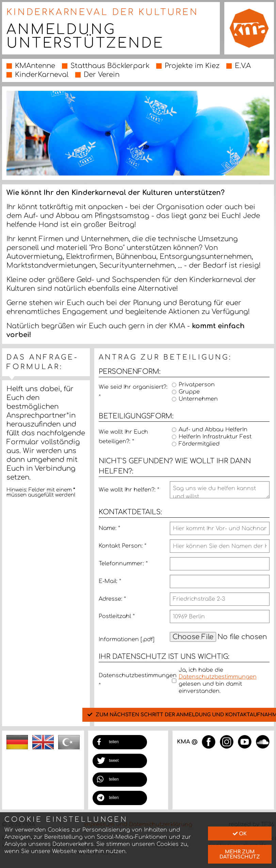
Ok (240, 834)
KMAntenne (35, 66)
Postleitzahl (117, 616)
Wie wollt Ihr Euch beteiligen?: (123, 437)
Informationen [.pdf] (127, 639)
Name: (109, 528)
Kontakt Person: (123, 546)
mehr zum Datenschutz (240, 854)
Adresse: (112, 599)
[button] (120, 742)
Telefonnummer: (123, 564)
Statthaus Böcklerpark (110, 66)
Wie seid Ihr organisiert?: (133, 392)
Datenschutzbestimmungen (134, 680)
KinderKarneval (42, 75)
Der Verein (102, 75)
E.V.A (243, 66)
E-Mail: (110, 581)
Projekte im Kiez (192, 66)
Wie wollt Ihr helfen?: (129, 490)
